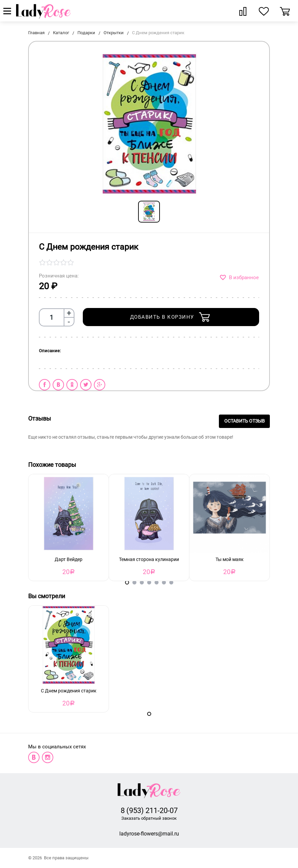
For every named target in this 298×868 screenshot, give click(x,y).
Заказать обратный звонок (149, 818)
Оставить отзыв (245, 421)
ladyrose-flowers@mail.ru (149, 834)
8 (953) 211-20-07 (149, 811)
